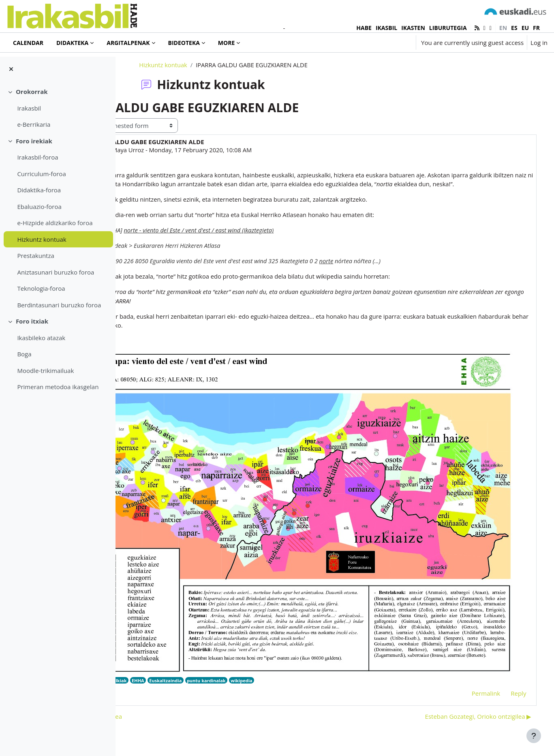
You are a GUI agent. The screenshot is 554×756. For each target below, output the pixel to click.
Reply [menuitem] (507, 675)
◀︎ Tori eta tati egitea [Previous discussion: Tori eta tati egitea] (165, 698)
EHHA (211, 661)
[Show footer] (534, 736)
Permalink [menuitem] (474, 675)
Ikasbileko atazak (41, 338)
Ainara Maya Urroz (191, 169)
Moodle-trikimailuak (45, 371)
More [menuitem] (226, 43)
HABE (364, 28)
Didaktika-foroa (39, 190)
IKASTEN (413, 28)
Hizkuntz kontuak (42, 239)
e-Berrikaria (34, 124)
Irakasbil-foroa (37, 157)
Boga (24, 354)
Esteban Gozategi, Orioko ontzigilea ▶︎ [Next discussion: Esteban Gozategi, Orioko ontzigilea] (467, 698)
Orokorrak (32, 92)
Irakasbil (29, 108)
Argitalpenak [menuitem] (128, 43)
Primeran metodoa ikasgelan (58, 387)
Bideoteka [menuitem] (184, 43)
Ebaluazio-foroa (39, 207)
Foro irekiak (34, 141)
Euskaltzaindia (240, 661)
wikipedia (318, 661)
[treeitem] (58, 108)
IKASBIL (386, 28)
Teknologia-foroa (41, 288)
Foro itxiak (32, 321)
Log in (539, 43)
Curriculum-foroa (41, 174)
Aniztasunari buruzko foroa (56, 272)
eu (525, 28)
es (514, 28)
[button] (385, 43)
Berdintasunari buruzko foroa (59, 305)
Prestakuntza (35, 256)
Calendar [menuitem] (28, 43)
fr (536, 28)
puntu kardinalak (281, 661)
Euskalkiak (187, 661)
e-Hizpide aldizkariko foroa (55, 223)
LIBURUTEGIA (448, 28)
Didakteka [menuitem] (72, 43)
